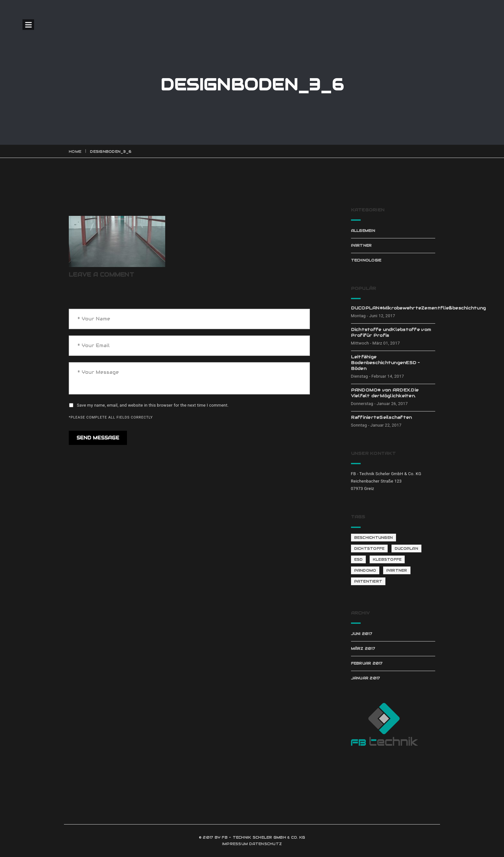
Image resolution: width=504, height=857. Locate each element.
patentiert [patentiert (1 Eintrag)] (368, 581)
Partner (361, 245)
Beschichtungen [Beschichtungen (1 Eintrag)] (374, 538)
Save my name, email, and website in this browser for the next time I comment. (153, 405)
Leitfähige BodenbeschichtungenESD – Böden (386, 363)
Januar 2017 (366, 678)
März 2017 (363, 649)
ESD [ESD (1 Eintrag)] (359, 559)
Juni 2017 (362, 634)
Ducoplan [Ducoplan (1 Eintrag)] (406, 548)
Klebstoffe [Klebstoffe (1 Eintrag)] (387, 559)
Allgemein (363, 231)
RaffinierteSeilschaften (382, 417)
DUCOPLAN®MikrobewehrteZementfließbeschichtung (393, 308)
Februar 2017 (367, 663)
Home (75, 152)
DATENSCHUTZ (265, 844)
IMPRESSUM (235, 844)
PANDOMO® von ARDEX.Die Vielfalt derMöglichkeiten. (385, 393)
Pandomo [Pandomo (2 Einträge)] (365, 570)
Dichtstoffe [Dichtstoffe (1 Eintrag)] (369, 548)
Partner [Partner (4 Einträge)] (397, 570)
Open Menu (28, 25)
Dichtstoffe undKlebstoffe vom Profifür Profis (391, 332)
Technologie (366, 260)
